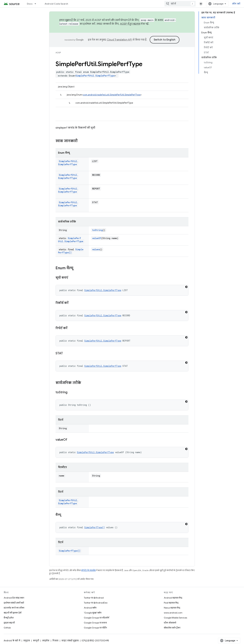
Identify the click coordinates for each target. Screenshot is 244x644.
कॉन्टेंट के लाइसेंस (88, 570)
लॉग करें (236, 4)
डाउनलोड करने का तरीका (14, 608)
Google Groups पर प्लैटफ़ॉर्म (96, 618)
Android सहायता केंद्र (173, 598)
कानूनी (36, 641)
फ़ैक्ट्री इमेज (9, 618)
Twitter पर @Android (94, 598)
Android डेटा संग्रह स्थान (14, 598)
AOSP (58, 53)
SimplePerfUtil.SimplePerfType (95, 76)
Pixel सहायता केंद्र (171, 603)
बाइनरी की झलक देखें (13, 613)
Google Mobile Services (175, 618)
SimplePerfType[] (71, 251)
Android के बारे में (12, 641)
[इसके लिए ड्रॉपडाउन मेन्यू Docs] (37, 4)
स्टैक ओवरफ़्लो (170, 623)
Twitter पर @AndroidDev (96, 603)
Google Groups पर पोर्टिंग (95, 628)
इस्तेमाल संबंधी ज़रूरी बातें (14, 603)
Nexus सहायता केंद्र (172, 608)
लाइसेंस (46, 641)
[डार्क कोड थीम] (186, 287)
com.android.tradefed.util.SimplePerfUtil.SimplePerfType (112, 95)
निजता (55, 641)
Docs (30, 4)
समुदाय (27, 641)
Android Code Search (56, 4)
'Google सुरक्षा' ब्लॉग (93, 613)
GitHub (7, 628)
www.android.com (173, 613)
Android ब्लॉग (90, 608)
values (96, 249)
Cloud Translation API (120, 40)
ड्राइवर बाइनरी (9, 623)
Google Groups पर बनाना (95, 623)
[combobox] (180, 4)
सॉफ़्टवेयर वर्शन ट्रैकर (172, 628)
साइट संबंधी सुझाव (70, 641)
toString (97, 230)
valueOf (97, 238)
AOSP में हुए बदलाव (130, 24)
